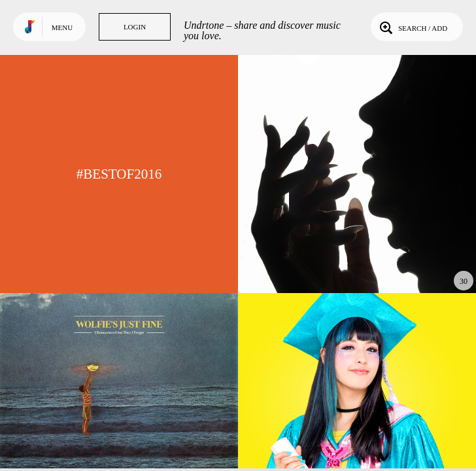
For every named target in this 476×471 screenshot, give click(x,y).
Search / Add (412, 27)
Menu (62, 27)
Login (135, 27)
